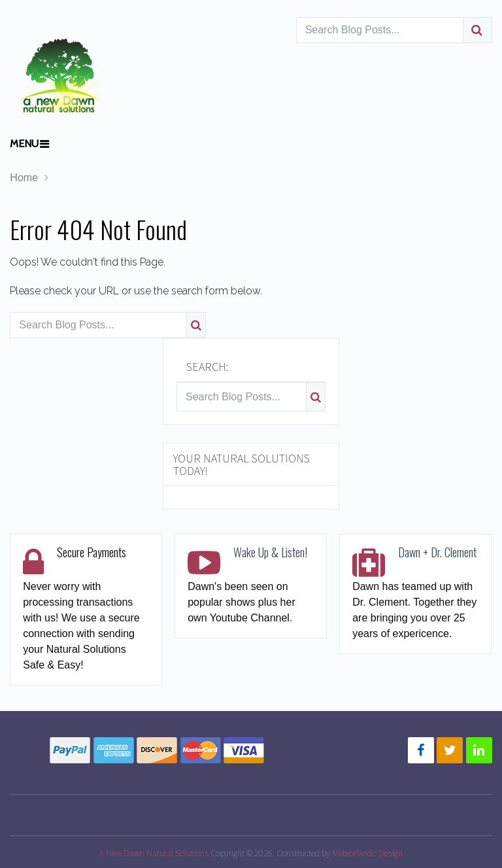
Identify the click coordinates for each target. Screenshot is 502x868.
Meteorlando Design (367, 853)
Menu (24, 144)
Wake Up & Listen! (270, 552)
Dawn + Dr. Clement (437, 552)
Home (24, 178)
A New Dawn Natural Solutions (154, 853)
